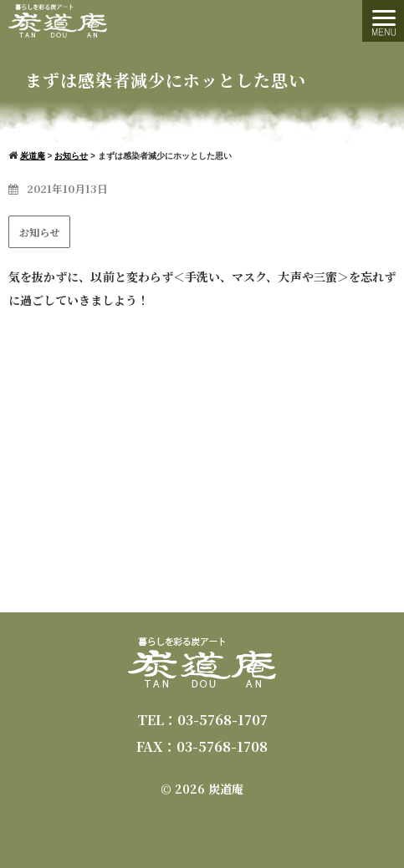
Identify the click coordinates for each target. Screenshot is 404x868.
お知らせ (39, 232)
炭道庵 (226, 789)
